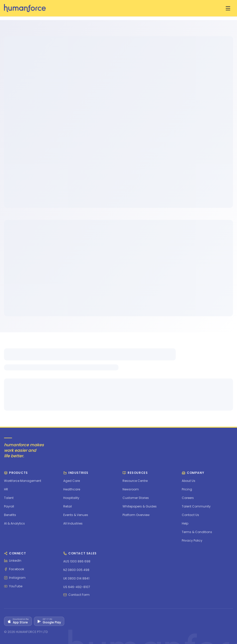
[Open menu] (228, 8)
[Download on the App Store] (18, 621)
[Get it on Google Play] (49, 621)
